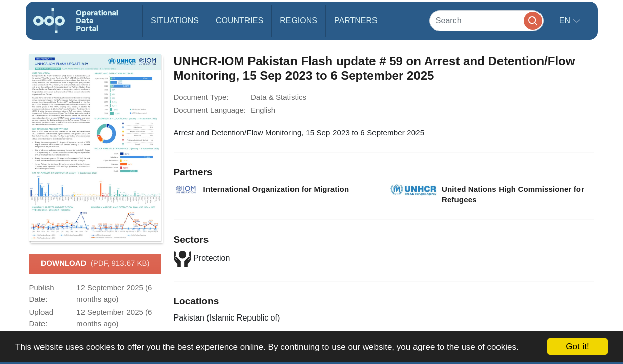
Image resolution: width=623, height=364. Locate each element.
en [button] (566, 20)
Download (95, 264)
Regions (299, 20)
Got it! (577, 347)
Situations (175, 20)
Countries (239, 20)
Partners (356, 20)
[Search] (486, 20)
